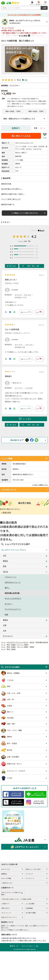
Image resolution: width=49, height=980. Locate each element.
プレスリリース (6, 913)
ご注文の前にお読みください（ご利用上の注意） (17, 899)
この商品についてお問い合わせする (25, 213)
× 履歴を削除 (6, 512)
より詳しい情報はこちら (40, 485)
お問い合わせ (5, 908)
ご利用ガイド (5, 904)
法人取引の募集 (31, 913)
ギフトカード (30, 878)
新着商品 (4, 874)
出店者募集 (29, 908)
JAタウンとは (5, 869)
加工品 (32, 642)
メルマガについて (9, 490)
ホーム (3, 642)
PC (37, 946)
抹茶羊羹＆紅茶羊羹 (42, 642)
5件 (26, 80)
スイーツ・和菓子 (23, 645)
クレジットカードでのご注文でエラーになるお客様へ (25, 15)
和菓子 (32, 647)
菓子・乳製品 (11, 645)
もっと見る (23, 36)
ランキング (29, 874)
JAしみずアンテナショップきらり (18, 642)
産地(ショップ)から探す (33, 869)
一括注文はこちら (7, 883)
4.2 (34, 236)
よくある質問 (30, 904)
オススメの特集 (6, 878)
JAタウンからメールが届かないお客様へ (12, 893)
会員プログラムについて (9, 917)
